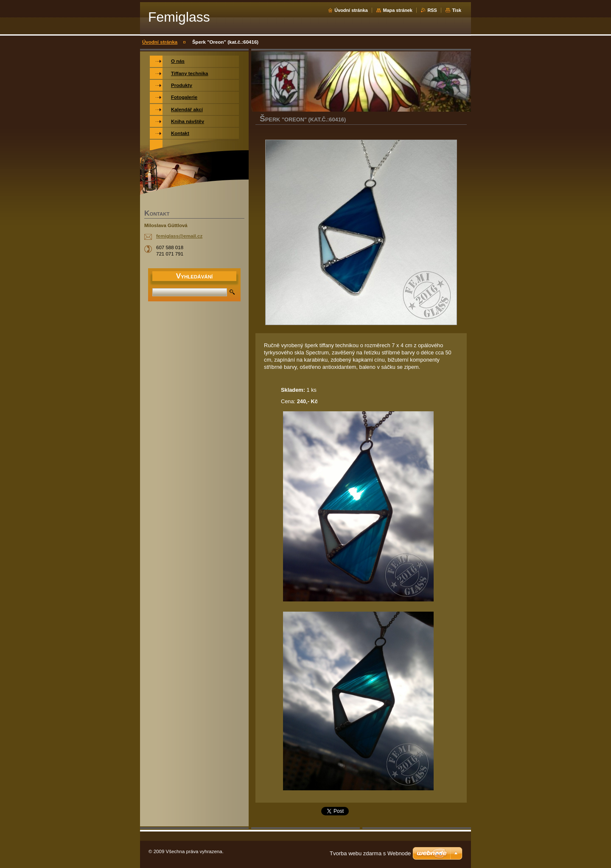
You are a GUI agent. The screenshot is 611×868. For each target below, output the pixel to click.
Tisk (457, 10)
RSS (432, 10)
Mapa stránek (398, 10)
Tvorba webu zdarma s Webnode (370, 853)
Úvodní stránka (351, 10)
